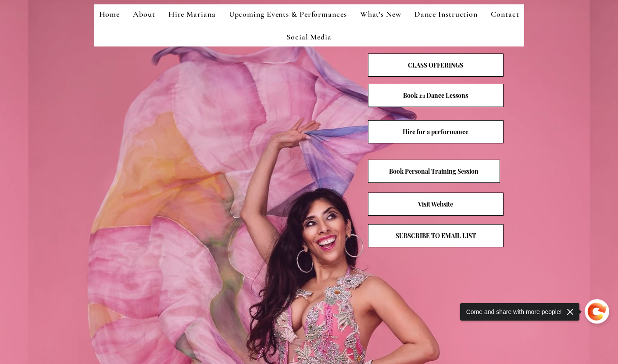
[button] (436, 236)
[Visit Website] (436, 204)
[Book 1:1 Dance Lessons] (436, 95)
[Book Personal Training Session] (434, 171)
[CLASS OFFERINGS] (436, 65)
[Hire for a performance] (436, 132)
